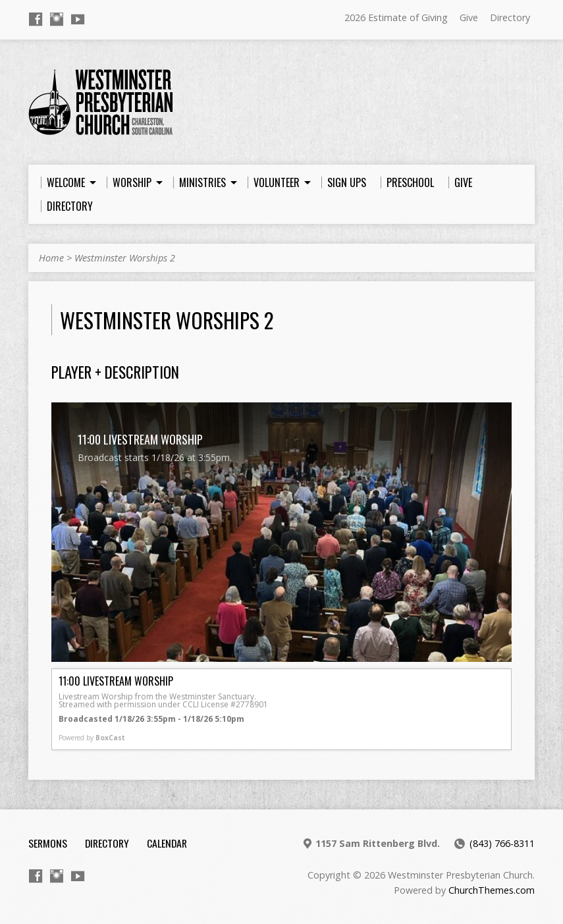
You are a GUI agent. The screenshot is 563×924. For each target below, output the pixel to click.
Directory (510, 17)
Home (51, 258)
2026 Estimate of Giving (396, 17)
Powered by (92, 738)
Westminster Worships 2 (125, 258)
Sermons (48, 843)
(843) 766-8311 (502, 843)
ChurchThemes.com (492, 890)
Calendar (167, 843)
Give (469, 17)
